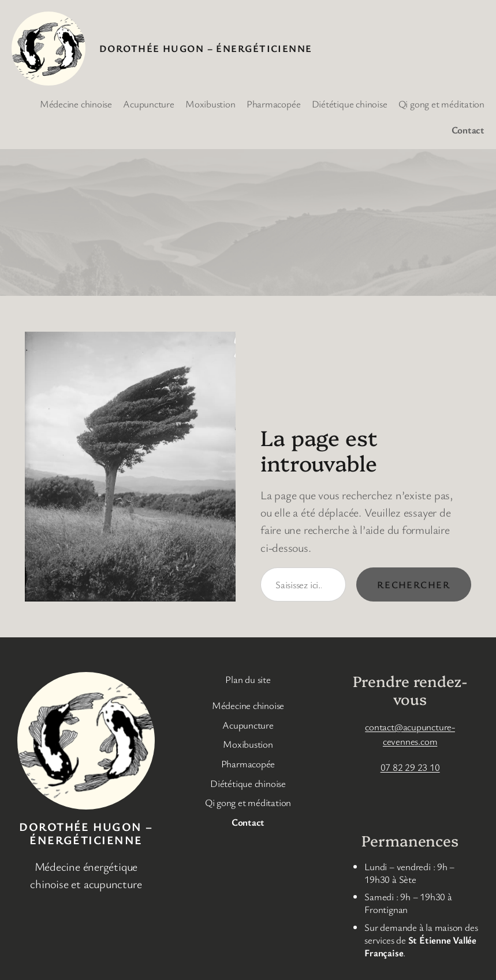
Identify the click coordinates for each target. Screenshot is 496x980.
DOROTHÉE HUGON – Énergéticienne (206, 48)
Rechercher (414, 584)
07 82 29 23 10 (410, 767)
